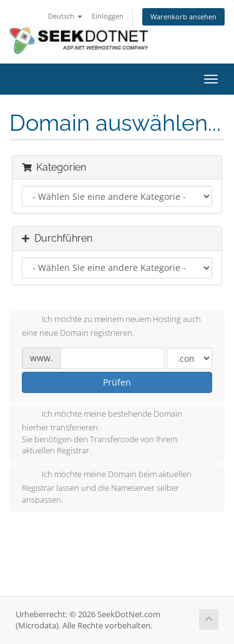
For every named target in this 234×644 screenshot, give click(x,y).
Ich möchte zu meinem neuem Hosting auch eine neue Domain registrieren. (111, 326)
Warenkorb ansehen (183, 17)
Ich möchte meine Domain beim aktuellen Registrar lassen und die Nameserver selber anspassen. (107, 487)
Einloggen (108, 16)
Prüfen (117, 382)
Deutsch (65, 16)
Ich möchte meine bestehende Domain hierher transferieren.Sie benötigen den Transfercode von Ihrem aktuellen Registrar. (102, 432)
